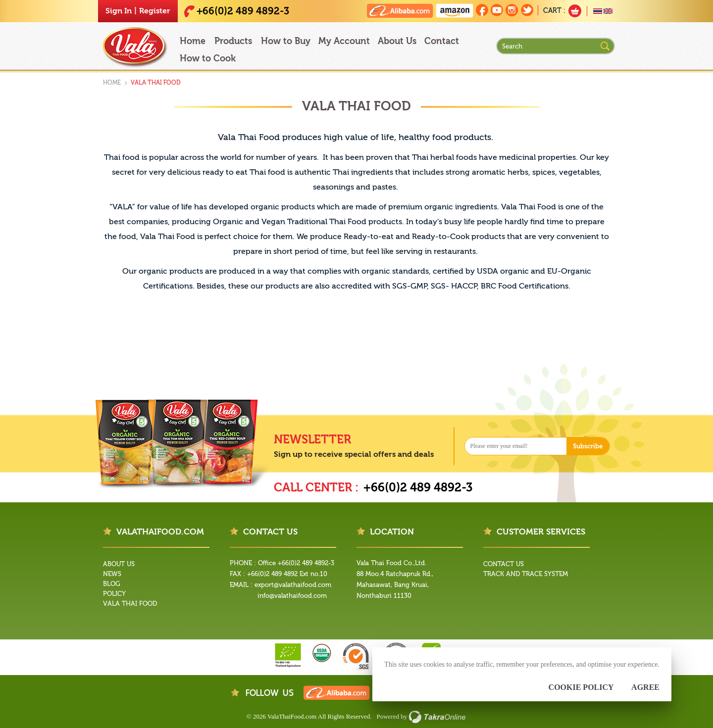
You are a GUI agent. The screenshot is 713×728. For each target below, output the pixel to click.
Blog (112, 584)
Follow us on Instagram (512, 10)
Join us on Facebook (482, 10)
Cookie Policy (581, 687)
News (112, 574)
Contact (442, 41)
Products (233, 41)
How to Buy (286, 41)
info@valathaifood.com (292, 596)
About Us (397, 41)
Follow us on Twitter (527, 10)
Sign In (119, 11)
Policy (114, 594)
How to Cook (208, 59)
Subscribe (588, 446)
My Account (344, 41)
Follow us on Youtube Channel (497, 10)
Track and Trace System (526, 574)
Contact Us (504, 564)
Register (155, 11)
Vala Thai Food (130, 604)
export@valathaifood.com (293, 585)
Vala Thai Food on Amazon (455, 11)
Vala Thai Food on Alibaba (400, 11)
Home (193, 41)
